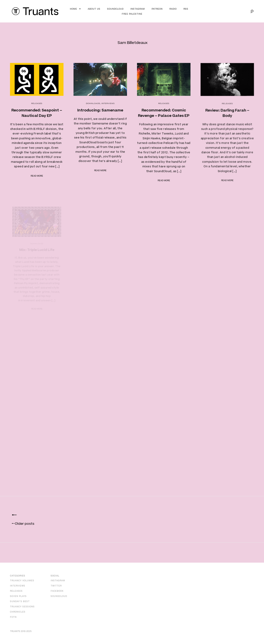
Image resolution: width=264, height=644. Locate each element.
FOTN (13, 617)
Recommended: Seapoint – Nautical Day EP (37, 113)
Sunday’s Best (20, 601)
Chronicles (18, 612)
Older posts (23, 524)
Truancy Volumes (22, 581)
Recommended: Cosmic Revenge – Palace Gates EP (164, 113)
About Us (94, 9)
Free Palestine (132, 14)
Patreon (157, 9)
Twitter (56, 586)
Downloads (93, 103)
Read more (37, 176)
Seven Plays (18, 596)
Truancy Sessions (22, 607)
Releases (37, 103)
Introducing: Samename (100, 110)
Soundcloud (115, 9)
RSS (186, 9)
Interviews (108, 103)
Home (74, 9)
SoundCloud (59, 596)
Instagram (138, 9)
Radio (173, 9)
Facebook (57, 591)
